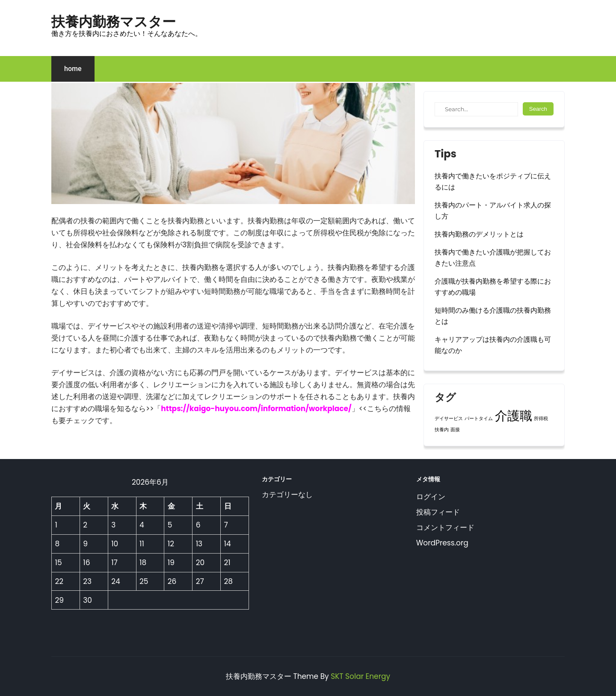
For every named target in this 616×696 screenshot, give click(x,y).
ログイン (431, 497)
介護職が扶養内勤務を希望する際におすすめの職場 (493, 287)
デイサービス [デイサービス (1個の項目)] (449, 419)
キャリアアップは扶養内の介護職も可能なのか (493, 345)
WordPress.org (442, 543)
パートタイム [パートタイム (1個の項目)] (479, 419)
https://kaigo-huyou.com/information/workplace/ (256, 409)
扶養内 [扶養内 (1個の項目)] (442, 430)
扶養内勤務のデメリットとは (479, 234)
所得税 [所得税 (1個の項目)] (541, 419)
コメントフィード (445, 527)
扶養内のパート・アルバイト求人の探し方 (493, 211)
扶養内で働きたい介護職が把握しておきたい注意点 (493, 258)
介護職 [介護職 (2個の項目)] (514, 416)
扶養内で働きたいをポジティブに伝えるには (493, 182)
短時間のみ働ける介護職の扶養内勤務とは (493, 316)
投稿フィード (438, 512)
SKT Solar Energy (360, 676)
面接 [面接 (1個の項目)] (455, 430)
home (73, 69)
